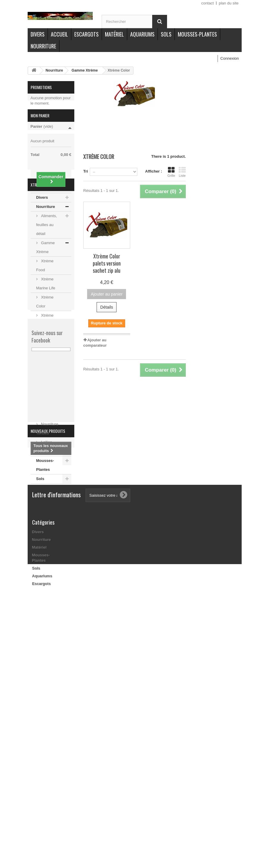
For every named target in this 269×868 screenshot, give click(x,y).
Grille (171, 172)
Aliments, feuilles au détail (47, 262)
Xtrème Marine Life (46, 321)
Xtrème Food (45, 303)
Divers (38, 34)
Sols (166, 34)
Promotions (41, 87)
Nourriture (43, 46)
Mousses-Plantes (197, 34)
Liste (182, 172)
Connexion (229, 58)
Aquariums (142, 34)
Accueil (59, 34)
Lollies (46, 480)
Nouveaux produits (48, 666)
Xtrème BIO (51, 407)
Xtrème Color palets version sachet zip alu (107, 263)
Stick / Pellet (51, 434)
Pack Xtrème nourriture (45, 389)
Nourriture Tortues (47, 466)
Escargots (86, 34)
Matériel (114, 34)
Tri (86, 171)
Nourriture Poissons (47, 448)
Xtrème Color (45, 339)
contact (207, 3)
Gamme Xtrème (85, 70)
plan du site (229, 3)
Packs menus (44, 421)
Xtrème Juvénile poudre (45, 362)
